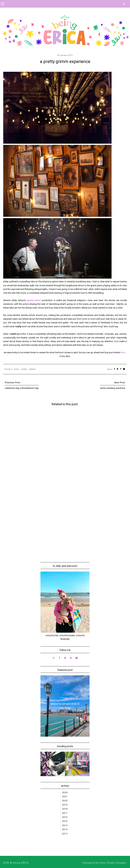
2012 (65, 834)
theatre (32, 369)
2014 (65, 825)
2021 (65, 797)
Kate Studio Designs (113, 863)
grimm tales (34, 300)
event (17, 369)
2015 (65, 821)
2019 (65, 805)
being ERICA (21, 863)
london (24, 369)
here (123, 352)
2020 (65, 801)
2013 (65, 830)
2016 (65, 817)
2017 (65, 813)
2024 (65, 793)
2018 (65, 809)
